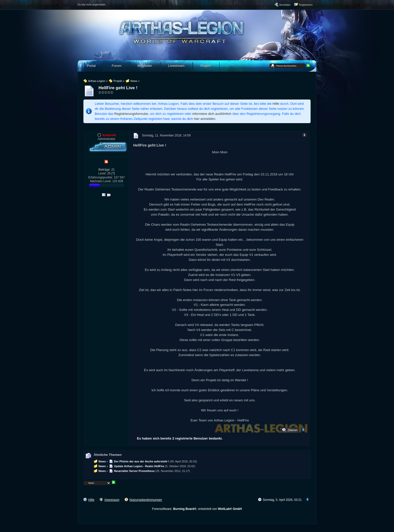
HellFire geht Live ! (118, 88)
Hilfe (276, 104)
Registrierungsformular (131, 114)
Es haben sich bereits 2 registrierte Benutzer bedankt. (180, 438)
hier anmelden (205, 119)
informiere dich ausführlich (212, 114)
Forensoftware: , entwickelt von (197, 509)
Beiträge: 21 (107, 170)
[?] (113, 173)
